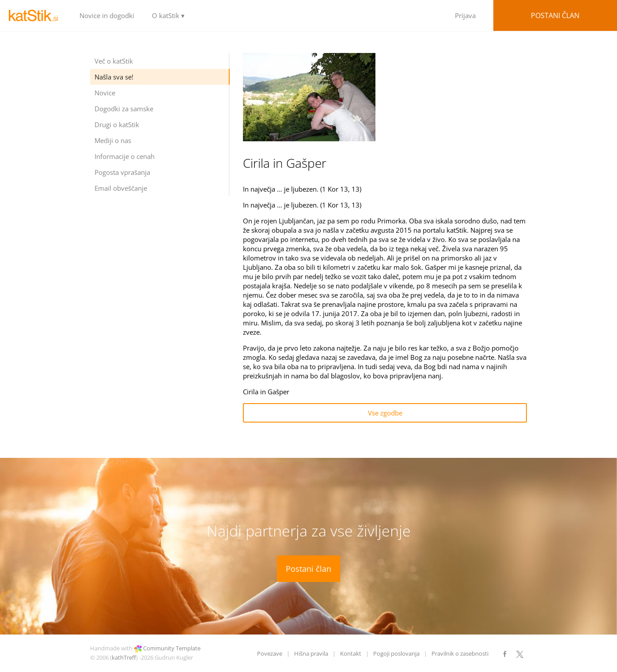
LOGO (35, 15)
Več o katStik (114, 61)
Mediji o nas (113, 140)
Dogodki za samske (124, 109)
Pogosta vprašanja (122, 172)
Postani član (555, 15)
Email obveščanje (121, 188)
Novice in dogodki (107, 15)
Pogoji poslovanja (396, 653)
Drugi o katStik (117, 125)
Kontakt (351, 653)
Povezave (270, 653)
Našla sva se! (114, 77)
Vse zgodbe (385, 413)
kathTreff (124, 657)
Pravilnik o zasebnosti (460, 653)
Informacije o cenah (125, 156)
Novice (105, 93)
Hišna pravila (311, 653)
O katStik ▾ (168, 15)
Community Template (172, 648)
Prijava (465, 15)
